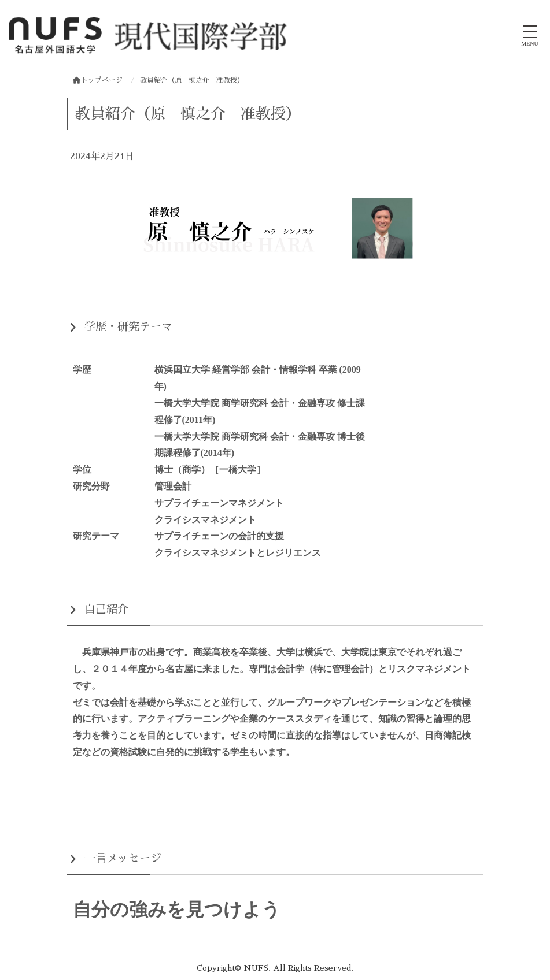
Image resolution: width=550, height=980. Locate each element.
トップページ (98, 80)
